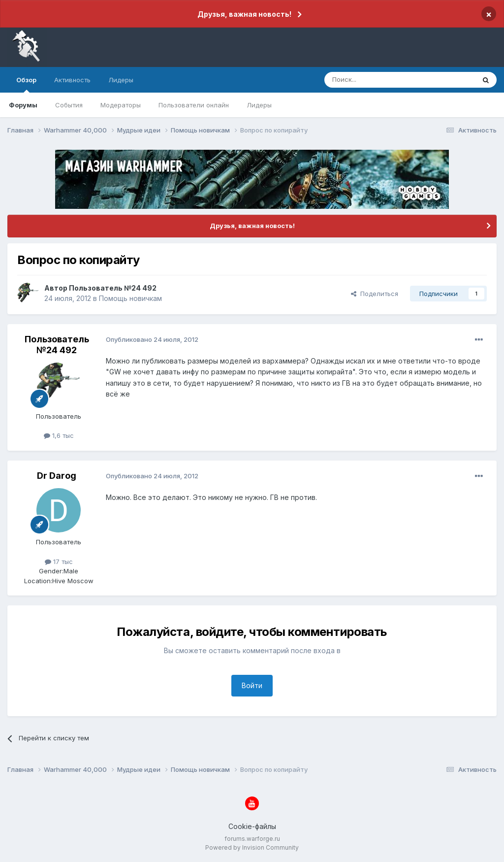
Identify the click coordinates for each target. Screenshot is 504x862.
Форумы (23, 105)
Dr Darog (57, 476)
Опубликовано (152, 339)
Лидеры (259, 105)
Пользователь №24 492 (113, 288)
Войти (252, 685)
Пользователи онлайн (194, 105)
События (69, 105)
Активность (72, 80)
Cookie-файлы (252, 826)
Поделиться (375, 294)
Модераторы (121, 105)
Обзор (26, 84)
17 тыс (59, 562)
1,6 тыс (59, 435)
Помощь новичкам (130, 298)
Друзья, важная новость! (244, 14)
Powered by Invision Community (252, 847)
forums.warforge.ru (252, 839)
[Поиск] (377, 80)
